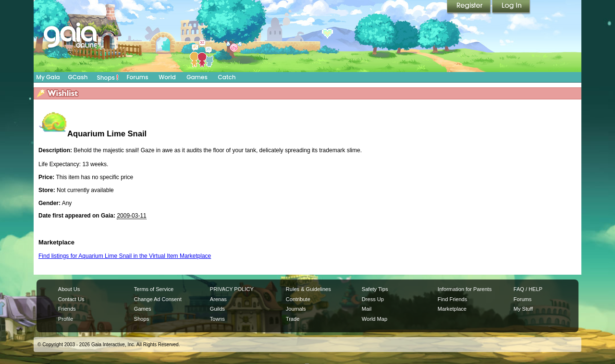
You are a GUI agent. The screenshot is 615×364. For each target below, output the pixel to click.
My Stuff (523, 309)
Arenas (218, 299)
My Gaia (48, 77)
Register (469, 7)
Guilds (217, 309)
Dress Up (373, 299)
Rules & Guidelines (308, 289)
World (167, 77)
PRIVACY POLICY (232, 289)
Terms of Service (154, 289)
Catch (227, 77)
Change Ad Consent (158, 299)
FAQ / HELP (528, 289)
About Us (69, 289)
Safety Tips (375, 289)
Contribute (298, 299)
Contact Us (71, 299)
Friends (67, 309)
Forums (137, 77)
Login (511, 7)
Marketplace (452, 309)
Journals (296, 309)
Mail (367, 309)
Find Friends (452, 299)
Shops (108, 77)
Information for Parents (465, 289)
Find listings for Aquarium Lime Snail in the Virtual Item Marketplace (125, 256)
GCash (78, 77)
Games (197, 77)
